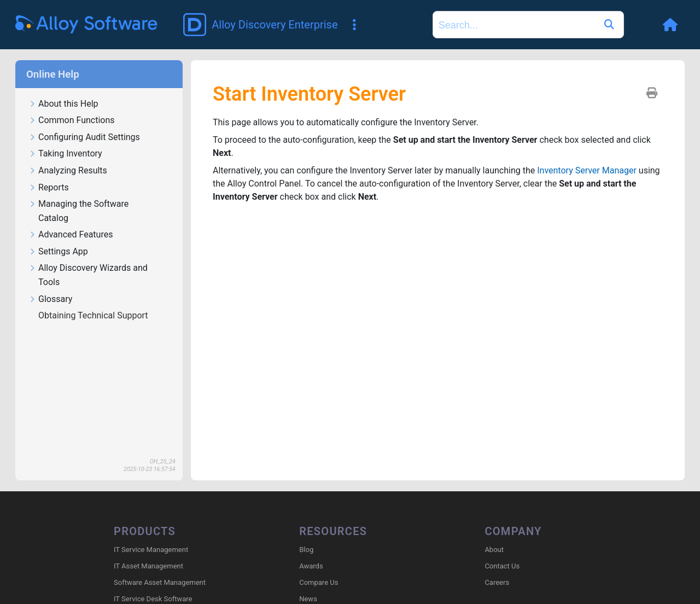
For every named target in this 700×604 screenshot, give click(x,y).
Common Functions (72, 121)
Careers (497, 582)
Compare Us (319, 582)
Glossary (50, 300)
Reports (49, 188)
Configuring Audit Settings (84, 138)
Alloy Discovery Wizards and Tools (88, 275)
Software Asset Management (160, 582)
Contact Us (502, 566)
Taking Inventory (65, 154)
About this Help (63, 104)
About (494, 550)
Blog (306, 550)
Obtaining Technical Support (94, 315)
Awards (311, 566)
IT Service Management (151, 550)
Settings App (58, 252)
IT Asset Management (148, 566)
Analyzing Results (68, 171)
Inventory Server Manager (587, 170)
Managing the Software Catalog (78, 211)
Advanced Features (71, 235)
